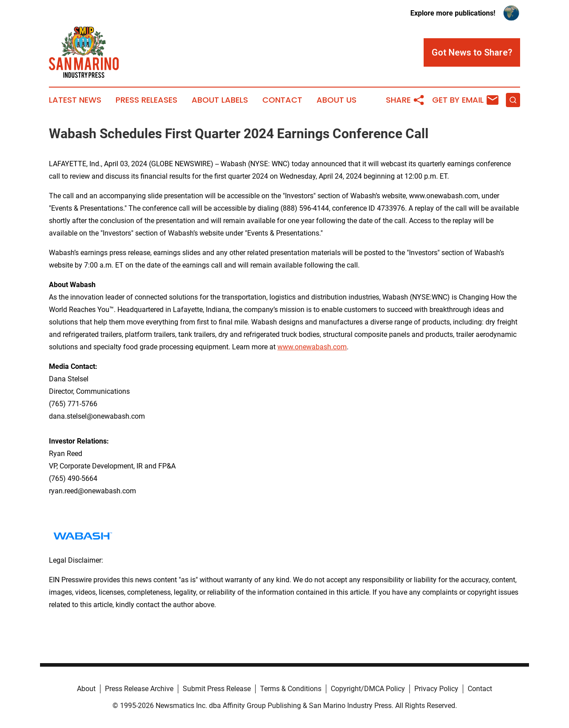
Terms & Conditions (291, 689)
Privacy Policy (436, 689)
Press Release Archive (139, 689)
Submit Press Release (217, 689)
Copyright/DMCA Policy (368, 689)
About (86, 689)
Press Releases (146, 100)
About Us (337, 100)
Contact (282, 100)
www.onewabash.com (312, 347)
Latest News (75, 100)
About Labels (220, 100)
